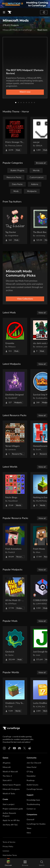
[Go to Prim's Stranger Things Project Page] (15, 135)
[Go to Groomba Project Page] (15, 336)
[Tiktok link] (9, 748)
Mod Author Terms (10, 855)
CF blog (30, 772)
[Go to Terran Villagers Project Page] (15, 439)
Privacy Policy (8, 847)
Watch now (25, 92)
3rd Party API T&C (10, 825)
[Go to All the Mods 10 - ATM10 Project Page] (15, 593)
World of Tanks (9, 794)
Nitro (29, 833)
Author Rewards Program (9, 815)
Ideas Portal (31, 767)
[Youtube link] (14, 748)
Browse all (41, 163)
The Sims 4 (7, 776)
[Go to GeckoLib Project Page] (15, 645)
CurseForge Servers (35, 789)
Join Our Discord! (34, 763)
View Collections (25, 299)
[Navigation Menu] (4, 12)
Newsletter (31, 776)
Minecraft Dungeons (11, 789)
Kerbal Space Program (12, 785)
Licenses (6, 851)
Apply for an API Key (11, 820)
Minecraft (7, 767)
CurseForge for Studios (36, 824)
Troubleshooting (33, 804)
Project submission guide (13, 809)
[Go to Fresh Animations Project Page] (15, 542)
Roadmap (31, 781)
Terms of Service (9, 842)
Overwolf (30, 820)
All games (7, 763)
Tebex (29, 828)
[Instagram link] (4, 748)
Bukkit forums (32, 785)
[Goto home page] (10, 12)
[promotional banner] (25, 4)
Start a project (9, 804)
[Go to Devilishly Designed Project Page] (15, 388)
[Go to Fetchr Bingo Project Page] (15, 491)
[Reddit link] (30, 748)
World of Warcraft (10, 772)
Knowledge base (33, 800)
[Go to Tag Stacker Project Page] (15, 225)
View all (42, 313)
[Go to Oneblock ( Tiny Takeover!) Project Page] (15, 696)
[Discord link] (19, 748)
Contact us (31, 809)
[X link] (25, 748)
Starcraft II (7, 781)
